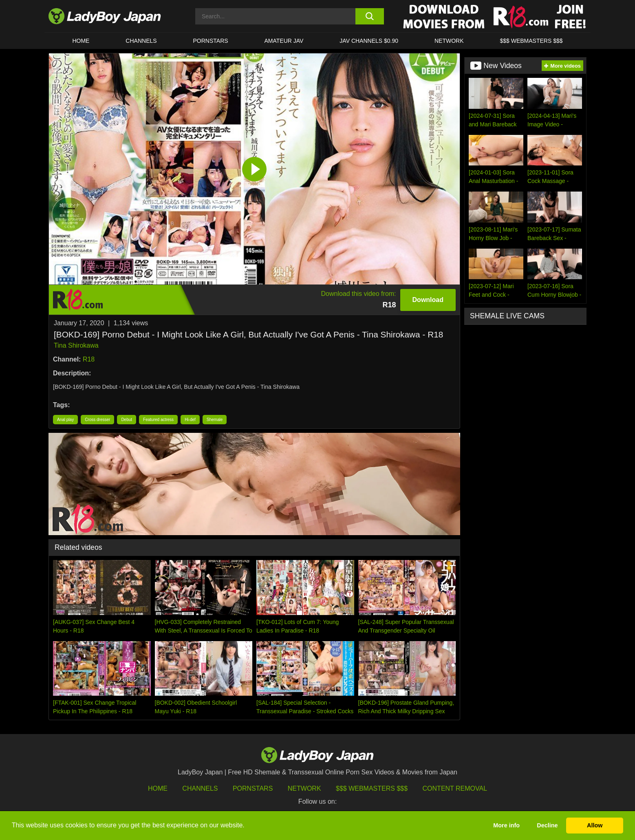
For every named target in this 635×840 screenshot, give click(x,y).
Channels (200, 788)
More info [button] (506, 825)
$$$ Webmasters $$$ (372, 788)
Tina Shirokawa (76, 345)
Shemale (215, 420)
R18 (89, 359)
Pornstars (211, 41)
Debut (127, 420)
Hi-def (190, 420)
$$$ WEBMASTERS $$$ (531, 41)
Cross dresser (97, 420)
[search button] (369, 16)
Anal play (65, 420)
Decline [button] (547, 825)
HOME (81, 41)
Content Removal (455, 788)
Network (449, 41)
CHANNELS (141, 41)
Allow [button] (595, 825)
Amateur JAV (284, 41)
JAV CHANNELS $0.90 (369, 41)
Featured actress (158, 420)
